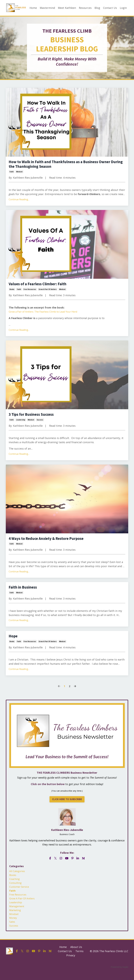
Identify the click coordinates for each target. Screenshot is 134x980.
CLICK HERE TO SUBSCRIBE (67, 804)
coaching (15, 884)
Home (33, 8)
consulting (16, 888)
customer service (20, 893)
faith (12, 173)
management (18, 913)
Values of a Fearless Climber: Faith (42, 286)
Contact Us (110, 8)
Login (123, 8)
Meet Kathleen (67, 8)
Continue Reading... (19, 201)
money (13, 926)
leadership (21, 423)
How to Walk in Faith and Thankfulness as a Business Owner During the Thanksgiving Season (66, 165)
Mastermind (47, 8)
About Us (76, 956)
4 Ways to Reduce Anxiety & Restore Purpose (51, 541)
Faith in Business (25, 591)
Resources (85, 8)
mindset (19, 173)
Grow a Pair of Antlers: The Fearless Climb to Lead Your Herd (47, 314)
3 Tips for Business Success (34, 417)
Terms (79, 960)
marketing (16, 918)
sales (12, 930)
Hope (14, 640)
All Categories (18, 876)
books (12, 291)
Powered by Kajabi (119, 975)
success (40, 423)
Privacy (71, 964)
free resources (30, 291)
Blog (97, 8)
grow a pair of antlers (48, 291)
